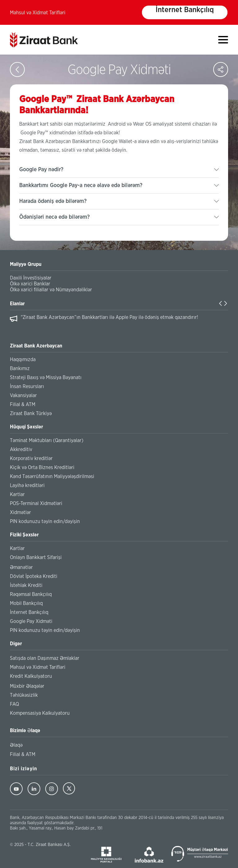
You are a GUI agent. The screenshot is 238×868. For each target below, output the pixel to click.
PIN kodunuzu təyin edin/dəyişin (45, 521)
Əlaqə (16, 745)
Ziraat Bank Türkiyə (31, 414)
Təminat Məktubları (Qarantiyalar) (47, 441)
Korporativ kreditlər (31, 459)
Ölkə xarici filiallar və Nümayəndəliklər (51, 290)
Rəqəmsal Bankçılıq (31, 594)
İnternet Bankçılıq (185, 10)
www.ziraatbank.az (208, 857)
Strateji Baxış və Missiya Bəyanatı (46, 378)
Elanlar (17, 304)
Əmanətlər (21, 567)
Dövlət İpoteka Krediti (34, 576)
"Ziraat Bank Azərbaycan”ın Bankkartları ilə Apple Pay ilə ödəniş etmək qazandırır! (109, 317)
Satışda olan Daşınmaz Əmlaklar (45, 658)
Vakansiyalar (23, 396)
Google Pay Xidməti (31, 621)
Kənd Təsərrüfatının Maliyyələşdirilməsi (52, 477)
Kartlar (17, 494)
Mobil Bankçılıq (26, 603)
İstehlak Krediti (26, 585)
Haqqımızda (23, 360)
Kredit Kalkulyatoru (31, 676)
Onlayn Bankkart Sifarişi (36, 557)
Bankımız (20, 369)
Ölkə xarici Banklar (30, 284)
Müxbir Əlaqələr (27, 686)
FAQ (14, 704)
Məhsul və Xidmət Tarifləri (38, 13)
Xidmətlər (20, 512)
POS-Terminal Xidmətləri (36, 503)
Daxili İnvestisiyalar (31, 278)
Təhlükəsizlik (24, 695)
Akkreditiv (21, 450)
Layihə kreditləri (27, 485)
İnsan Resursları (27, 387)
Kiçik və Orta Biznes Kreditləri (42, 468)
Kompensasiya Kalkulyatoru (40, 713)
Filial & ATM (23, 405)
